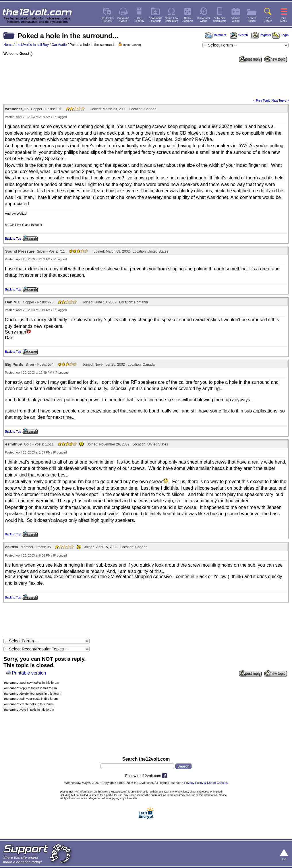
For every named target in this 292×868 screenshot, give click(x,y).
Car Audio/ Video (123, 20)
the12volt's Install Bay (32, 45)
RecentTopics (252, 20)
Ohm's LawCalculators (172, 20)
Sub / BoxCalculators (220, 20)
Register (261, 35)
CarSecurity (139, 20)
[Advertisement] (146, 80)
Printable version (29, 673)
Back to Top (13, 239)
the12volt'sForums (107, 20)
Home (8, 45)
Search (239, 35)
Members (216, 35)
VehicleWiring (236, 20)
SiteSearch (268, 20)
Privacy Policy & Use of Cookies (206, 783)
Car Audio (59, 45)
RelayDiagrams (187, 20)
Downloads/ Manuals (155, 20)
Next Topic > (280, 101)
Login (280, 35)
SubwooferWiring (204, 20)
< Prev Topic (262, 101)
